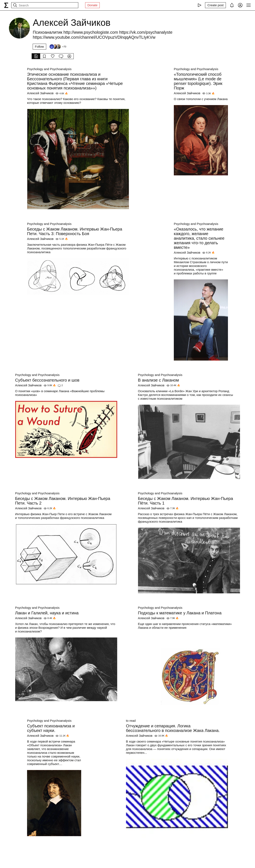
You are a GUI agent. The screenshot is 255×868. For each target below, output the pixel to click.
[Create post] (215, 5)
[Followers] (58, 47)
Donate (92, 5)
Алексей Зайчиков (40, 93)
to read (131, 721)
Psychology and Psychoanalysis (49, 69)
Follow (39, 46)
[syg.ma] (6, 5)
